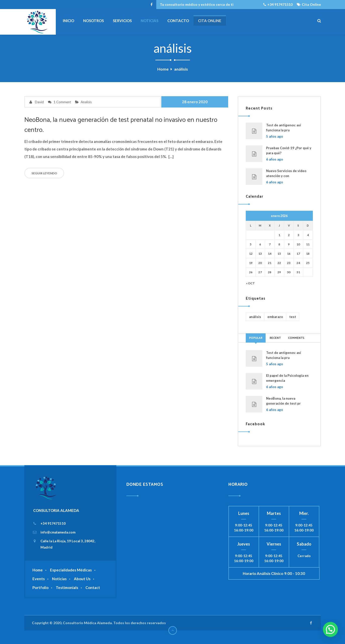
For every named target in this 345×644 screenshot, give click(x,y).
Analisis (86, 102)
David (39, 102)
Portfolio (40, 587)
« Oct (250, 283)
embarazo (275, 317)
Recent (275, 338)
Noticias (59, 579)
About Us (82, 579)
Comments (296, 338)
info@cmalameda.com (58, 532)
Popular (256, 338)
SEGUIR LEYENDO (44, 173)
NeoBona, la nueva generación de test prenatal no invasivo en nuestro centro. (122, 125)
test (293, 317)
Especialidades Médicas (71, 570)
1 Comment (62, 102)
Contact (93, 587)
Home (163, 69)
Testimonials (67, 587)
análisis (255, 317)
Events (39, 579)
